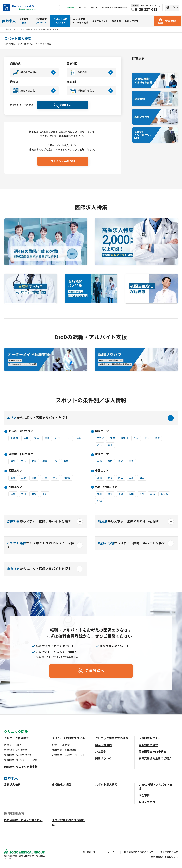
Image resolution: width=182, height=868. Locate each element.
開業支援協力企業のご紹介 (155, 758)
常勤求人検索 (12, 785)
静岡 (110, 461)
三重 (131, 461)
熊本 (131, 494)
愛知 (121, 461)
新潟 (13, 461)
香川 (24, 494)
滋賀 (13, 478)
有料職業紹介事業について (165, 857)
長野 (66, 461)
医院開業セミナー (150, 738)
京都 (24, 478)
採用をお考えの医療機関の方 (115, 8)
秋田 (58, 438)
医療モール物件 (13, 745)
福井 (45, 461)
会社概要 (87, 852)
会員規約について (169, 852)
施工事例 (101, 752)
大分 (142, 494)
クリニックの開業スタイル (68, 738)
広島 (131, 478)
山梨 (55, 461)
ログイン (174, 8)
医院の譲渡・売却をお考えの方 (23, 820)
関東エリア (102, 431)
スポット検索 (60, 21)
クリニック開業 (67, 7)
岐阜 (100, 461)
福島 (79, 438)
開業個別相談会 (148, 745)
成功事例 (116, 21)
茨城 (157, 438)
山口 (142, 478)
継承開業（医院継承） (65, 750)
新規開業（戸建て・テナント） (70, 755)
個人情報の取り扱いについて (139, 852)
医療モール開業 (61, 745)
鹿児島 (164, 494)
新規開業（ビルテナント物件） (22, 760)
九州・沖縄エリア (106, 487)
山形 (68, 438)
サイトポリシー (109, 852)
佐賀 (110, 494)
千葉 (136, 438)
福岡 (100, 494)
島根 (110, 478)
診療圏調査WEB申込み (153, 752)
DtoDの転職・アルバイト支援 (80, 21)
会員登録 (170, 21)
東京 (113, 438)
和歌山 (67, 478)
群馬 (110, 445)
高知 (45, 494)
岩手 (37, 438)
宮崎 (152, 494)
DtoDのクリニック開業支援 (21, 767)
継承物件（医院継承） (17, 750)
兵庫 (45, 478)
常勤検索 (24, 21)
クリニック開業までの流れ (112, 738)
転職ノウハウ (132, 21)
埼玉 (147, 438)
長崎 (121, 494)
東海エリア (102, 454)
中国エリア (102, 471)
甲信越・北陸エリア (21, 454)
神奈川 (124, 438)
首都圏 (101, 438)
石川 (34, 461)
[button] (34, 72)
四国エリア (15, 487)
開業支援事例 (103, 745)
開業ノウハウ (103, 758)
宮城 (47, 438)
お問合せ (94, 8)
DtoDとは (82, 8)
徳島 (13, 494)
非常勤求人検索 (61, 785)
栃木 (100, 445)
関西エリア (15, 471)
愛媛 (34, 494)
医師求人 (9, 21)
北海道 (14, 438)
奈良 (55, 478)
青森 (26, 438)
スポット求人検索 (106, 785)
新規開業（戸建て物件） (18, 755)
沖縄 (100, 501)
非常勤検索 (41, 21)
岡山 (121, 478)
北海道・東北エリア (21, 431)
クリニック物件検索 (16, 738)
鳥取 (100, 478)
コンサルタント (100, 21)
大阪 (34, 478)
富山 (24, 461)
